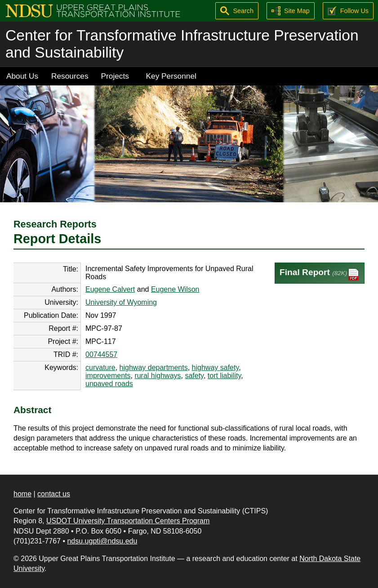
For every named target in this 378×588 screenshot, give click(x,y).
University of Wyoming (121, 302)
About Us (22, 76)
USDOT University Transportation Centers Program (128, 521)
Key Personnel (171, 76)
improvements (108, 376)
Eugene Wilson (175, 289)
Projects (115, 76)
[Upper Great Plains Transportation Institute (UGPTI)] (93, 10)
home (22, 494)
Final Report (320, 274)
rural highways (158, 376)
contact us (54, 494)
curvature (100, 367)
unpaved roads (109, 384)
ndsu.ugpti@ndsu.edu (102, 541)
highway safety (216, 367)
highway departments (154, 367)
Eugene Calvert (110, 289)
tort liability (224, 376)
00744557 (101, 354)
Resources (70, 76)
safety (194, 376)
